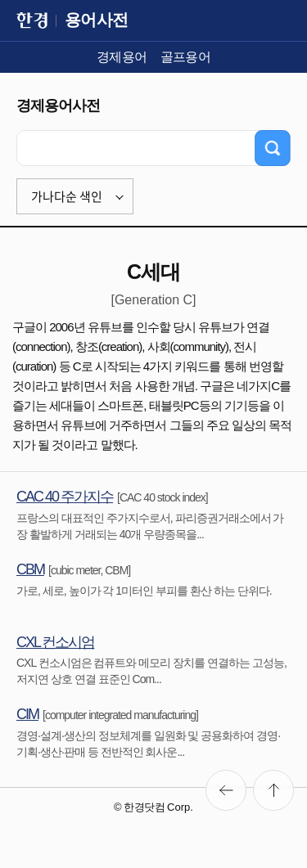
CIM (27, 714)
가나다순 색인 (67, 196)
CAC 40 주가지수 (65, 497)
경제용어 (122, 57)
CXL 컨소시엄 (55, 642)
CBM (30, 569)
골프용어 (186, 57)
